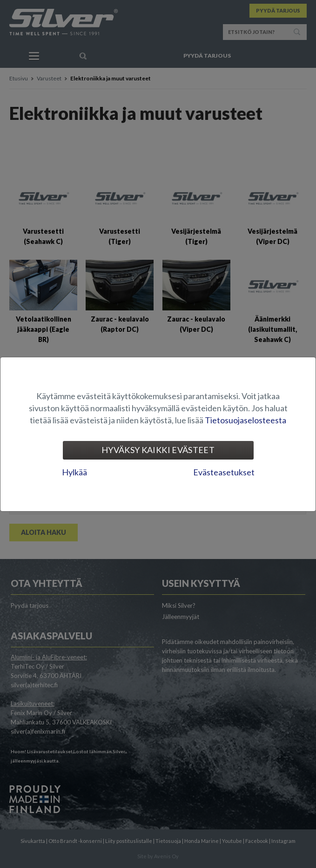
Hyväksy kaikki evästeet (158, 450)
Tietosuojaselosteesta (245, 420)
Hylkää (74, 472)
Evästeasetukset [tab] (224, 472)
